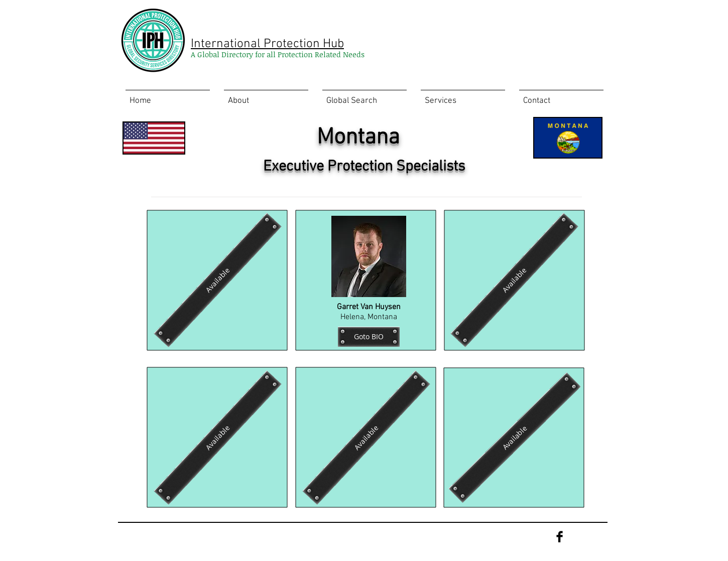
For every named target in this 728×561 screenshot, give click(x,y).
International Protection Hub (267, 44)
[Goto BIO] (369, 337)
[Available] (217, 280)
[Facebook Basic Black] (560, 537)
